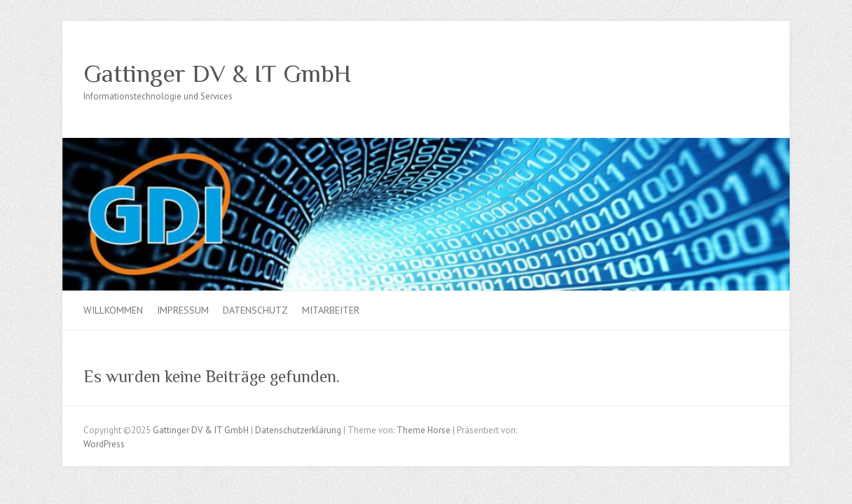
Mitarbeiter (331, 310)
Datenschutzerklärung (298, 430)
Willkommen (113, 310)
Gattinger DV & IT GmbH (217, 73)
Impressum (183, 310)
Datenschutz (255, 310)
